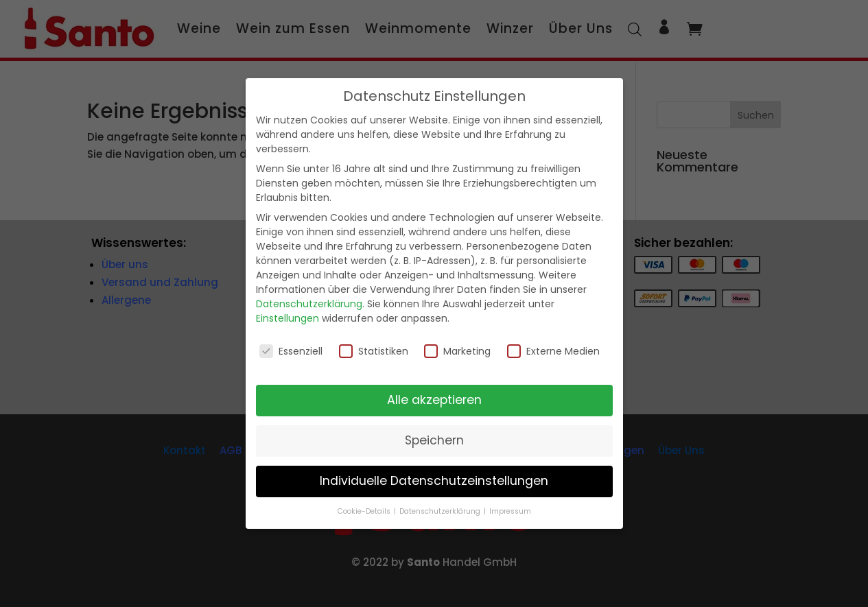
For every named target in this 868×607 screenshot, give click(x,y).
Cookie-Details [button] (365, 511)
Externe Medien (553, 351)
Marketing (457, 351)
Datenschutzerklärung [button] (441, 511)
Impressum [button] (510, 511)
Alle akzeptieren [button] (434, 400)
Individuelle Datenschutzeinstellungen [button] (434, 481)
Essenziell (291, 351)
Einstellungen (288, 318)
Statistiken (374, 351)
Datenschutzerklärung (309, 304)
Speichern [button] (434, 440)
